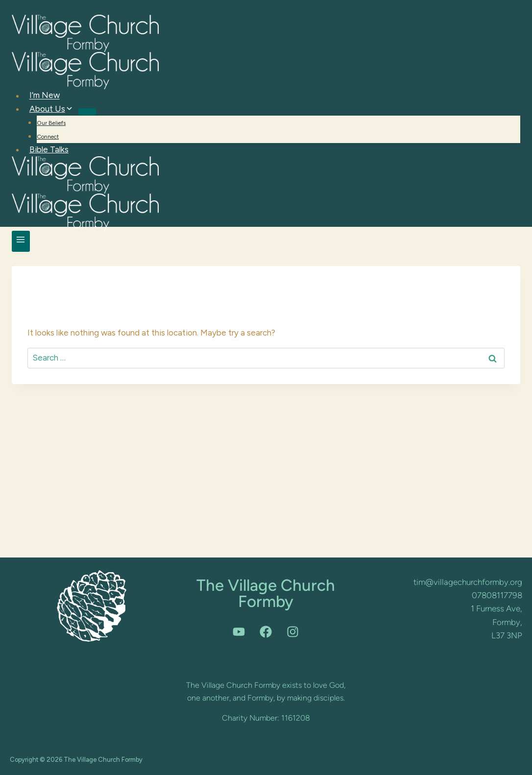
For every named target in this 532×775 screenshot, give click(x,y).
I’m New (45, 96)
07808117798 (497, 595)
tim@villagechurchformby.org (468, 582)
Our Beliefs (51, 123)
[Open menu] (21, 241)
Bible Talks (49, 149)
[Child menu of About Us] (87, 112)
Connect (48, 137)
